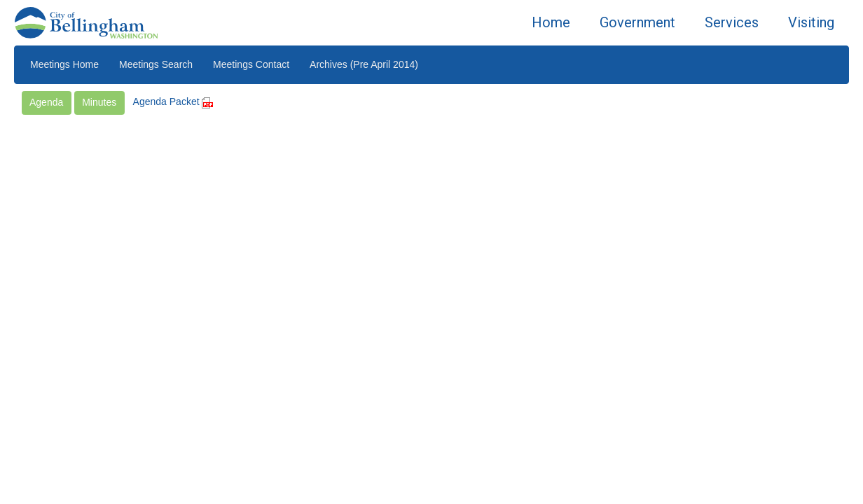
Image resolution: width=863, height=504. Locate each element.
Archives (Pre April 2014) (364, 64)
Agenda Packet (173, 102)
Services (732, 22)
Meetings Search (156, 64)
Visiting (811, 22)
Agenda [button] (46, 102)
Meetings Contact (251, 64)
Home (551, 22)
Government (637, 22)
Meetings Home (64, 64)
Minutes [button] (99, 102)
